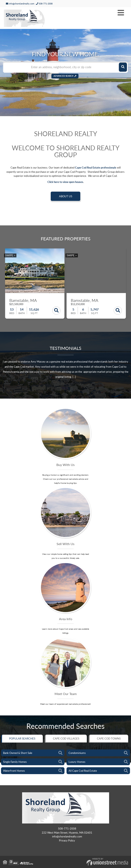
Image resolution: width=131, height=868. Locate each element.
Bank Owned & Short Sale (18, 753)
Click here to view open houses (65, 182)
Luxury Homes (77, 762)
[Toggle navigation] (121, 13)
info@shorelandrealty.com (20, 4)
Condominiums (77, 753)
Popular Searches (22, 739)
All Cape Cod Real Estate (83, 771)
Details (56, 311)
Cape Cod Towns (109, 739)
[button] (123, 67)
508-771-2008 (44, 4)
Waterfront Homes (14, 771)
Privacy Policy (67, 840)
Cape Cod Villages (66, 739)
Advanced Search (63, 76)
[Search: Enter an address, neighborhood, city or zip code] (65, 67)
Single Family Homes (15, 762)
